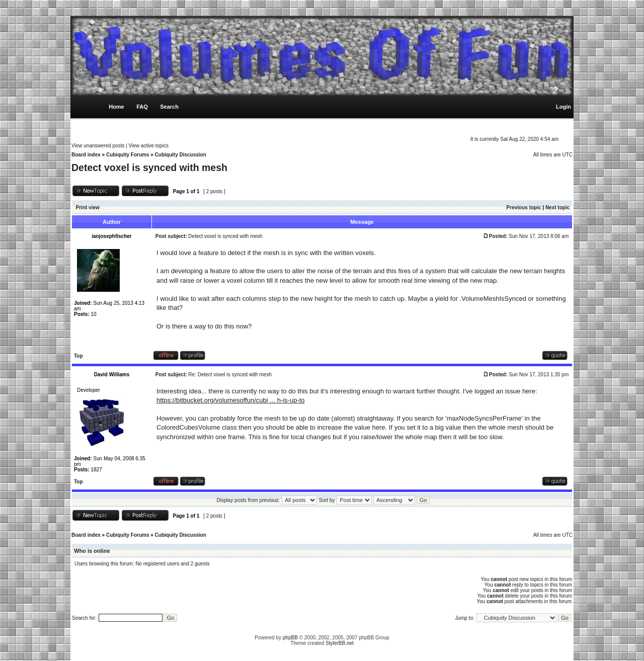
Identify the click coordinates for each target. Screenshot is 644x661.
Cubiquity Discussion (181, 155)
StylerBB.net (340, 643)
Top (78, 356)
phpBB (290, 638)
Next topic (557, 208)
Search (169, 107)
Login (563, 107)
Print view (88, 208)
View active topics (149, 146)
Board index (86, 155)
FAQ (142, 107)
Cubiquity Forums (128, 155)
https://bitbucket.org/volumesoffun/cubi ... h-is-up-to (231, 400)
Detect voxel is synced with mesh (149, 168)
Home (116, 107)
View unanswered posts (98, 146)
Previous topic (524, 208)
